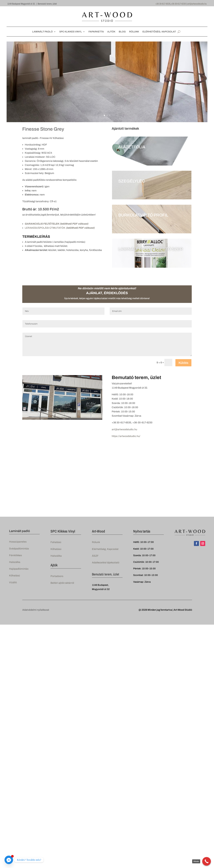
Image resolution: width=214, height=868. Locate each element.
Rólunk (96, 542)
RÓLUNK (134, 32)
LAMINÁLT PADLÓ (42, 32)
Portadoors (57, 576)
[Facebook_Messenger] (9, 860)
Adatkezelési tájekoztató (106, 563)
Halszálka (15, 562)
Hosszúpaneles (18, 542)
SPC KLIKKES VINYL (71, 32)
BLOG (122, 32)
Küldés (183, 363)
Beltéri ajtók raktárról (62, 583)
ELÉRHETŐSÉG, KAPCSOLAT (159, 32)
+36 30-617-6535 (163, 4)
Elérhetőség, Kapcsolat (105, 549)
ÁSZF (95, 556)
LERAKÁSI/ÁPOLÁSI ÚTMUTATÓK (60, 228)
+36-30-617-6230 (178, 4)
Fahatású (56, 542)
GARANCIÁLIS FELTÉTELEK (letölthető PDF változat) (57, 224)
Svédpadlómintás (19, 549)
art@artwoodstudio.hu (197, 4)
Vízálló (13, 582)
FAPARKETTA (96, 32)
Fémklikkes (15, 555)
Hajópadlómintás (19, 569)
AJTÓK (111, 32)
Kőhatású (15, 576)
